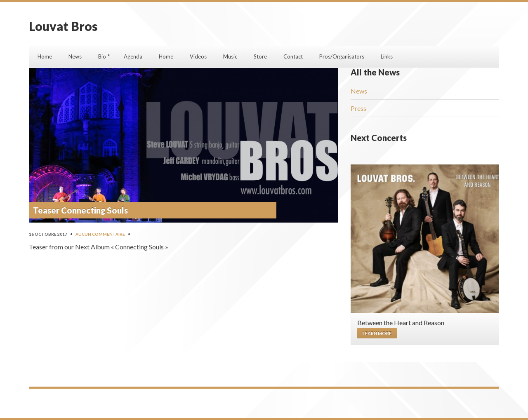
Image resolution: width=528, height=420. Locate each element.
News (75, 56)
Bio (102, 56)
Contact (293, 56)
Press (358, 108)
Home (45, 56)
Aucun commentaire (100, 234)
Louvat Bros (63, 26)
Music (230, 56)
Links (387, 56)
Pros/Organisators (342, 56)
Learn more (377, 333)
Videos (198, 56)
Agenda (133, 56)
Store (260, 56)
